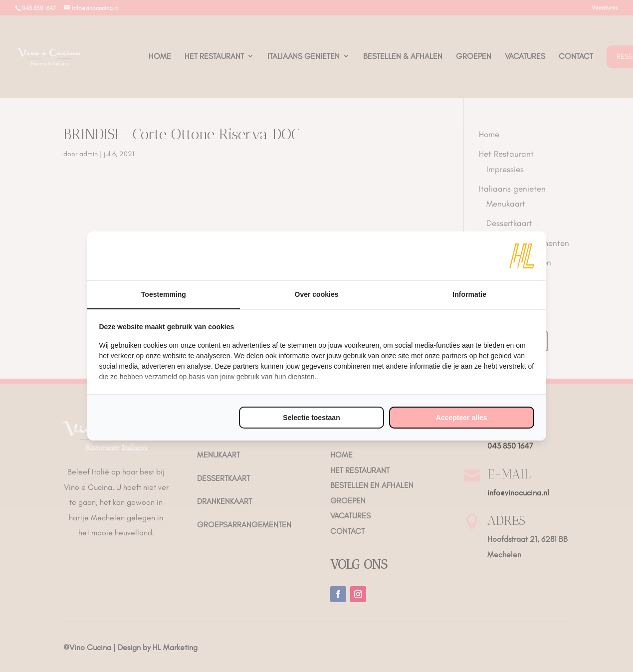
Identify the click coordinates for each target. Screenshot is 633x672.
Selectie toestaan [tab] (311, 418)
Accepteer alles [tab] (462, 418)
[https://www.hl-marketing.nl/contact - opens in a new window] (522, 256)
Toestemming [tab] (164, 294)
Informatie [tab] (469, 294)
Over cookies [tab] (317, 294)
